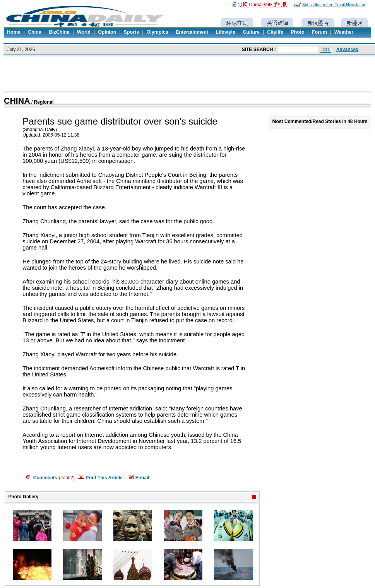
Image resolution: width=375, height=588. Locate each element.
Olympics (157, 32)
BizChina (59, 32)
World (84, 32)
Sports (132, 32)
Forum (319, 32)
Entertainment (192, 32)
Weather (344, 32)
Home (14, 32)
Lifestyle (225, 32)
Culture (251, 32)
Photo (297, 32)
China (35, 32)
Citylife (275, 32)
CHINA (17, 101)
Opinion (107, 32)
